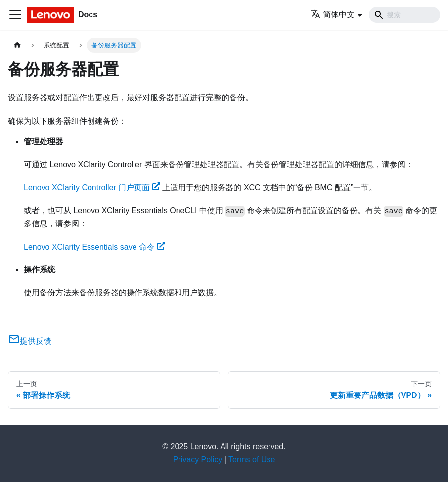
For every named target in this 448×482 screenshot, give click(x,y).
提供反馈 (30, 341)
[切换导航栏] (15, 15)
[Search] (404, 15)
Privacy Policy (198, 460)
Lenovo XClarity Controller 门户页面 (92, 188)
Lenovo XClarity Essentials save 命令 (94, 247)
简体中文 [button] (333, 15)
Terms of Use (252, 460)
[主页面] (17, 45)
